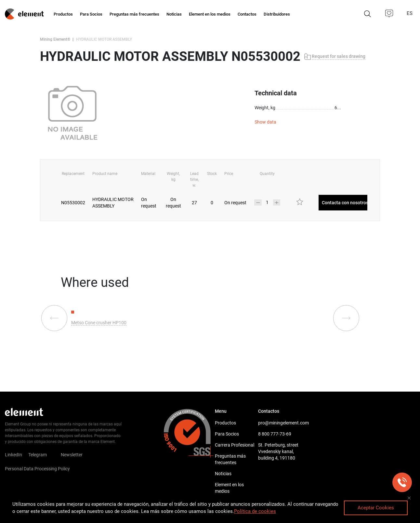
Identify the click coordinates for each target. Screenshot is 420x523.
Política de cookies (255, 511)
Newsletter (76, 455)
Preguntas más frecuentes (230, 459)
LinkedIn (13, 455)
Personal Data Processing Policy (37, 469)
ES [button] (410, 13)
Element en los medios (229, 488)
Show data (265, 122)
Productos (225, 423)
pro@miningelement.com (280, 423)
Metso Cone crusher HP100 (99, 323)
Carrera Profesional (235, 445)
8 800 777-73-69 (275, 434)
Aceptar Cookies (376, 508)
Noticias (223, 474)
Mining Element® (55, 39)
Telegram (38, 455)
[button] (389, 14)
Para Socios (227, 434)
